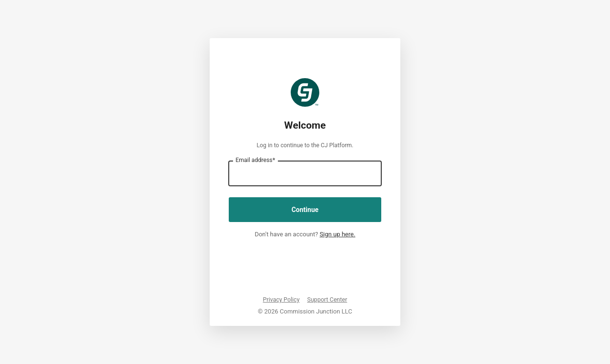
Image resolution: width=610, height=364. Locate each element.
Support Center (327, 299)
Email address (255, 160)
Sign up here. (338, 234)
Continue (305, 210)
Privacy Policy (281, 299)
